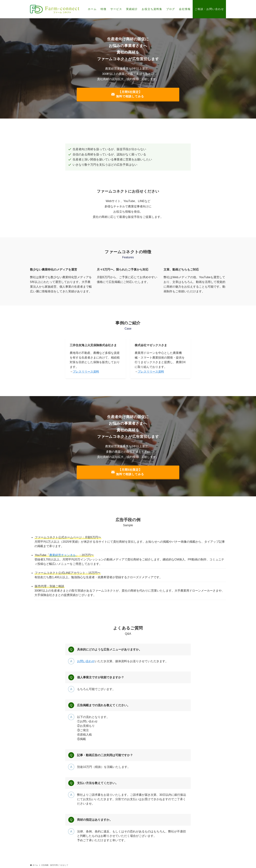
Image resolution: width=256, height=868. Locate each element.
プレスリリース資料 (86, 372)
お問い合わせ (86, 661)
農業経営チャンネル (63, 555)
